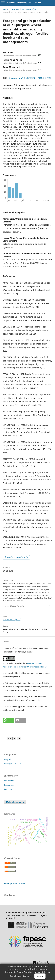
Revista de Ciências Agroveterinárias (24, 3)
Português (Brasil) (13, 764)
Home (5, 9)
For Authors (9, 785)
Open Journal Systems (15, 884)
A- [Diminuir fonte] (19, 738)
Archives (15, 9)
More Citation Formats (14, 606)
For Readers (9, 781)
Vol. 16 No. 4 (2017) (30, 9)
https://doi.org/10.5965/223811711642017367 (30, 78)
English (8, 759)
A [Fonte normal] (14, 738)
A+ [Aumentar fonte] (9, 738)
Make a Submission (15, 802)
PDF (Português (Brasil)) (17, 557)
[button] (9, 720)
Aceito (40, 976)
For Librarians (10, 789)
